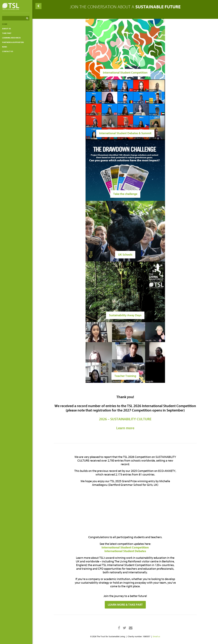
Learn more (126, 428)
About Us (7, 29)
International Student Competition (126, 547)
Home (6, 24)
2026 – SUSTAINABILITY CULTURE (126, 419)
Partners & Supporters (14, 42)
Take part (8, 33)
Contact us (8, 51)
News (5, 47)
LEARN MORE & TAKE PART (126, 605)
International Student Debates (126, 551)
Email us (157, 636)
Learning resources (12, 38)
